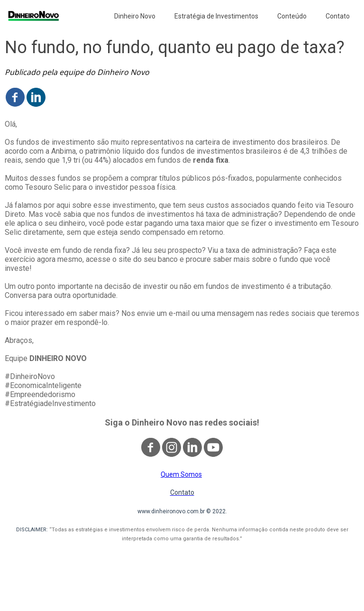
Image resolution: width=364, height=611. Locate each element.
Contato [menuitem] (338, 16)
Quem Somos (181, 474)
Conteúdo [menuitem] (292, 16)
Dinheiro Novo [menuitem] (135, 16)
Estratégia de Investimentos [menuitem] (216, 16)
